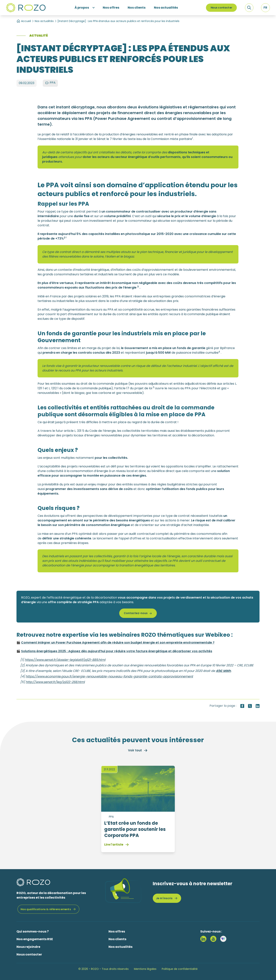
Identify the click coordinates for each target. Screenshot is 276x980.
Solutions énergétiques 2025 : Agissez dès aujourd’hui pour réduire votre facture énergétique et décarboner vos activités (117, 651)
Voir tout (138, 750)
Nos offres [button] (111, 8)
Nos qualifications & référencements (46, 909)
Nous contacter (221, 7)
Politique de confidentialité (180, 969)
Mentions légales (145, 969)
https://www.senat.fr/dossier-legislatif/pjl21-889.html (65, 660)
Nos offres (117, 931)
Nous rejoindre (28, 947)
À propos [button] (82, 8)
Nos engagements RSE (35, 939)
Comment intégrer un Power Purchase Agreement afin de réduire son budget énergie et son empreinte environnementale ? (118, 643)
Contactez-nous (136, 613)
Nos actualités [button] (166, 8)
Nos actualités (44, 21)
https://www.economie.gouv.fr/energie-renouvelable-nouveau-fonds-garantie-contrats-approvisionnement (109, 676)
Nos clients (117, 939)
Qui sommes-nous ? (33, 931)
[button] (265, 8)
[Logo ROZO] (26, 8)
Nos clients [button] (137, 8)
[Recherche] (249, 8)
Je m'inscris (167, 898)
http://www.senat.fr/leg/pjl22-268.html (55, 682)
